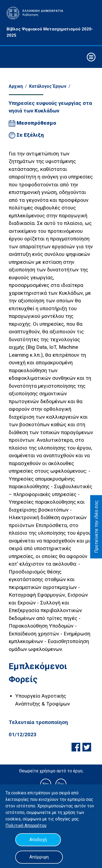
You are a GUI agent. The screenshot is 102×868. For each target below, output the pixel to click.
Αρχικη (16, 86)
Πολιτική (15, 825)
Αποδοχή (38, 840)
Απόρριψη (39, 857)
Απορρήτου (35, 825)
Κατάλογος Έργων (48, 86)
